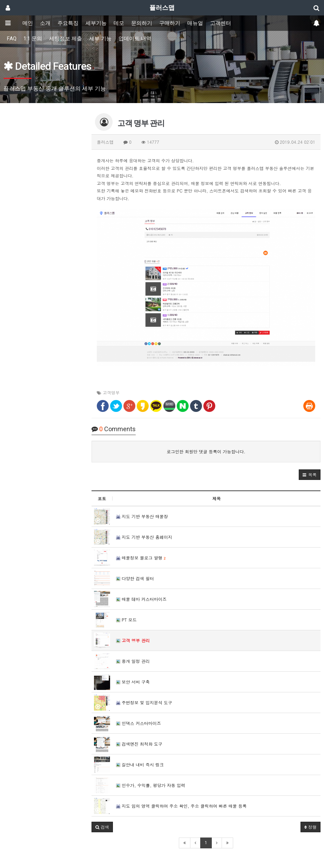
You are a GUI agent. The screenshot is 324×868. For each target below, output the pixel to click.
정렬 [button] (310, 827)
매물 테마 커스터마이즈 (141, 599)
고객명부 (111, 392)
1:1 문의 (33, 39)
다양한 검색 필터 (135, 578)
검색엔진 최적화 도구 (139, 744)
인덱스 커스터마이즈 (139, 723)
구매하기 (170, 23)
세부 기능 (100, 39)
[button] (310, 475)
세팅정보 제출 (66, 39)
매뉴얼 (195, 23)
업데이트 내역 (135, 39)
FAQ (12, 39)
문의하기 (142, 23)
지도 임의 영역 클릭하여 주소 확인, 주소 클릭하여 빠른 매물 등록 (181, 806)
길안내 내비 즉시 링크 (140, 764)
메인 (28, 23)
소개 (45, 23)
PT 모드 (126, 620)
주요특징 (68, 23)
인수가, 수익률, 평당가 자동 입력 (151, 785)
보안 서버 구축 (133, 682)
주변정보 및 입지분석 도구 (144, 702)
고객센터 (221, 23)
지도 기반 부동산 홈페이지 (144, 537)
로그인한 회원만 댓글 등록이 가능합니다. (206, 451)
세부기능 (96, 23)
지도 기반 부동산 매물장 (142, 516)
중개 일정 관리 (133, 661)
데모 (119, 23)
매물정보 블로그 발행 (141, 558)
